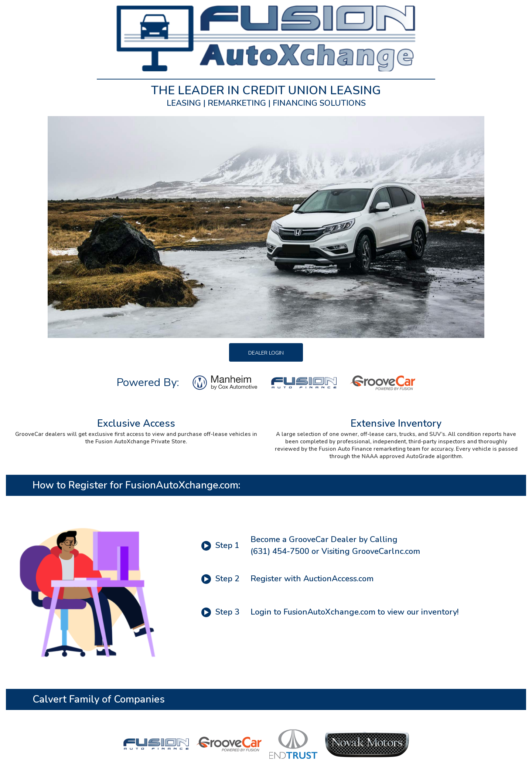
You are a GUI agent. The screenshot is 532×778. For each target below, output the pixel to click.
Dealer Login (266, 353)
